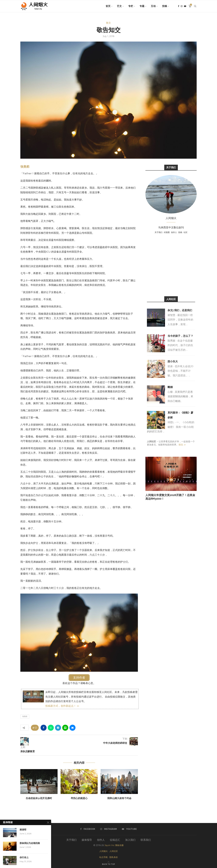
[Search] (195, 6)
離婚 (170, 387)
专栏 (131, 6)
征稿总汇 (115, 840)
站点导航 (104, 857)
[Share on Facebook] (44, 728)
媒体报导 (87, 840)
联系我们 (146, 840)
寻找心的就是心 (79, 798)
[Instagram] (182, 6)
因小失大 (173, 361)
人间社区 (114, 851)
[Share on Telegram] (58, 728)
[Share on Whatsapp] (51, 728)
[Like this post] (36, 728)
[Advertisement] (171, 265)
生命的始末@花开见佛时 (39, 798)
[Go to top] (108, 864)
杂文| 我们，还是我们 (180, 310)
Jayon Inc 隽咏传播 (114, 845)
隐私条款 (114, 857)
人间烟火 (104, 851)
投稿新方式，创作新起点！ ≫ (62, 706)
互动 (153, 6)
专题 (142, 6)
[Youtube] (185, 6)
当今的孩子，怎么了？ (180, 336)
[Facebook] (179, 6)
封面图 (167, 232)
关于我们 (159, 232)
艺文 (119, 6)
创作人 (174, 232)
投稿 (165, 6)
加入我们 (130, 840)
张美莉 (25, 167)
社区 (186, 232)
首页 (108, 6)
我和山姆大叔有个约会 (119, 798)
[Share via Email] (72, 728)
